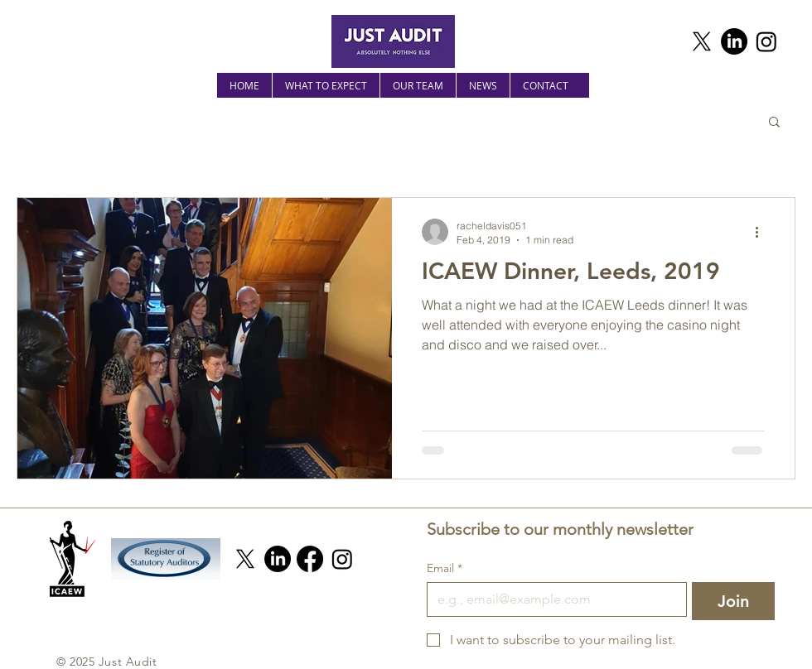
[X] (702, 41)
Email (445, 568)
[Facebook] (310, 559)
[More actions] (762, 232)
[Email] (552, 599)
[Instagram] (766, 41)
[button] (774, 123)
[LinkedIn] (734, 41)
